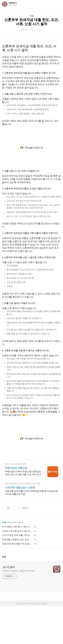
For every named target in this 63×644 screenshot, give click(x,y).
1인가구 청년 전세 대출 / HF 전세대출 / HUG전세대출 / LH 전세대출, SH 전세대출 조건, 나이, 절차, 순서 (18, 573)
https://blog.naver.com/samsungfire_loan (20, 521)
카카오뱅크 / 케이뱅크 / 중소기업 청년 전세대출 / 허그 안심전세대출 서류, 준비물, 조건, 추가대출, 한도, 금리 (18, 565)
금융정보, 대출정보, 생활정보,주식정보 (19, 609)
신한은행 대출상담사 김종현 (20, 525)
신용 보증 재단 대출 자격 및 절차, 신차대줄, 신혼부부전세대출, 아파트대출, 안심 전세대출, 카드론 (18, 582)
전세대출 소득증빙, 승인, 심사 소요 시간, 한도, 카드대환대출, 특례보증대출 (18, 577)
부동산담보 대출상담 (16, 506)
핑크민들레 (9, 605)
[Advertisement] (31, 58)
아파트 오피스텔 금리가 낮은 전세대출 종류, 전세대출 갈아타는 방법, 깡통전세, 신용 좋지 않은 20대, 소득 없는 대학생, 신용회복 (18, 569)
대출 (32, 16)
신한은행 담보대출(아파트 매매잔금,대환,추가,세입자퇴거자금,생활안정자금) (31, 530)
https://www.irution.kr (13, 502)
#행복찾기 (13, 3)
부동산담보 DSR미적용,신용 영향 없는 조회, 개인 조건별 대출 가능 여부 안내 (23, 511)
